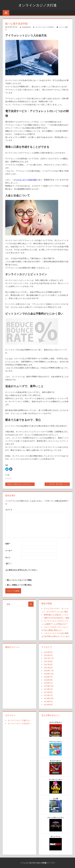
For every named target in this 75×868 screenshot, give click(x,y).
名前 (8, 544)
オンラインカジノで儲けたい (19, 720)
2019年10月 (49, 686)
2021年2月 (48, 668)
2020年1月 (48, 683)
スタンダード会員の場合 (27, 180)
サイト (8, 558)
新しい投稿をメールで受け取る (19, 585)
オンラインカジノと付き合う (45, 27)
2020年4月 (48, 680)
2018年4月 (48, 705)
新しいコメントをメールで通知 (19, 580)
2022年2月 (48, 655)
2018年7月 (48, 701)
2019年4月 (48, 692)
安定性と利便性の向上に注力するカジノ (20, 484)
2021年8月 (48, 661)
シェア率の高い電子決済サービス (57, 484)
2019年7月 (48, 689)
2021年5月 (48, 664)
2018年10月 (49, 698)
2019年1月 (48, 695)
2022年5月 (48, 652)
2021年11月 (49, 658)
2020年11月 (49, 671)
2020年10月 (49, 674)
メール (9, 551)
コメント (9, 510)
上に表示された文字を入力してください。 (22, 570)
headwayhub (26, 27)
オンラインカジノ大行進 (37, 5)
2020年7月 (48, 677)
